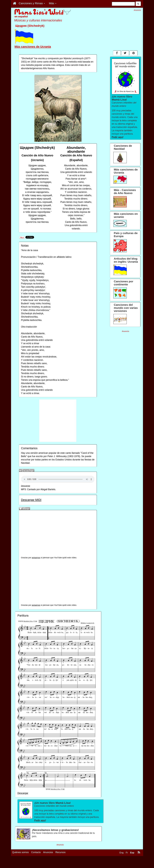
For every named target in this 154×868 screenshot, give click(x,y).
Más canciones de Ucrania (33, 47)
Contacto (36, 852)
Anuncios (48, 852)
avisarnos (36, 558)
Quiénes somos (20, 852)
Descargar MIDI (31, 500)
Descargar (26, 486)
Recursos (60, 852)
